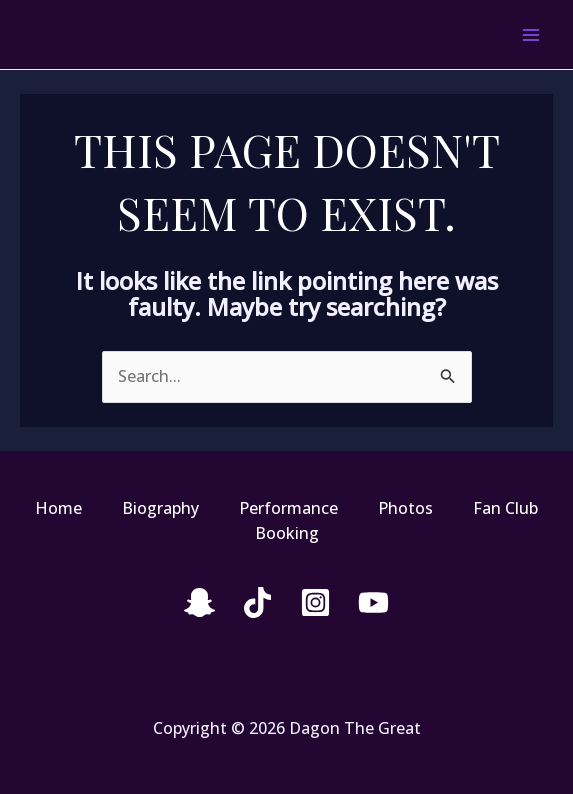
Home (58, 508)
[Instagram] (315, 602)
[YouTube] (373, 602)
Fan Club (505, 508)
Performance (288, 508)
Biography (160, 508)
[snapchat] (199, 602)
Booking (287, 533)
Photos (405, 508)
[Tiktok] (257, 602)
